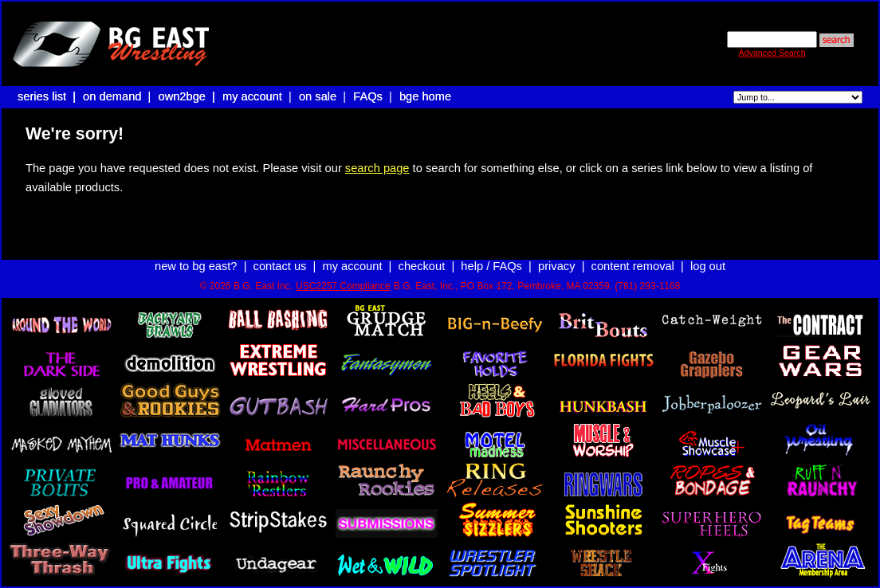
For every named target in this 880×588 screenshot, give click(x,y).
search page (377, 168)
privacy (556, 266)
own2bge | (188, 96)
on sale (318, 96)
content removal (633, 266)
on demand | (118, 96)
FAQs (368, 96)
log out (708, 266)
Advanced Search (772, 53)
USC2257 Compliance (343, 286)
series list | (48, 96)
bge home (425, 96)
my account (252, 96)
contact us (280, 266)
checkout (422, 266)
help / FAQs (491, 266)
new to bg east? (196, 266)
